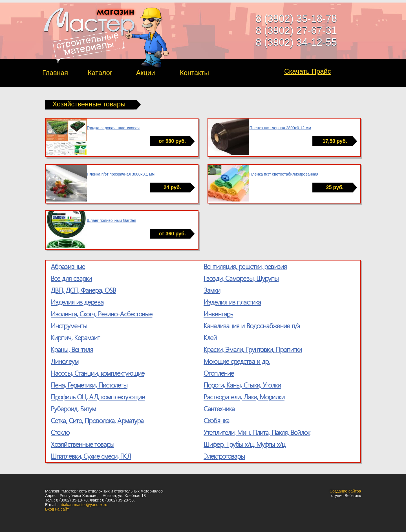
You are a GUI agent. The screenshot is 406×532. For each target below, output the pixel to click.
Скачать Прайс (308, 71)
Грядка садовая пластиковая (113, 128)
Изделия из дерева (77, 302)
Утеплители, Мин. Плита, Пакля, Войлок (257, 432)
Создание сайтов (345, 491)
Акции (146, 73)
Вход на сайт (57, 509)
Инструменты (69, 325)
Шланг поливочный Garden (112, 220)
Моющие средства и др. (237, 361)
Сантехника (219, 408)
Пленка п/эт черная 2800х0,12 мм (280, 128)
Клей (210, 337)
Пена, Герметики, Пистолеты (89, 385)
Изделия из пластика (232, 302)
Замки (212, 290)
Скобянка (216, 420)
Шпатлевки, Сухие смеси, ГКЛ (91, 456)
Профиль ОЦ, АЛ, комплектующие (98, 397)
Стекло (60, 432)
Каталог (100, 73)
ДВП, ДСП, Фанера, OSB (83, 290)
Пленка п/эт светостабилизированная (284, 174)
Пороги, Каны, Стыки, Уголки (242, 385)
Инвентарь (218, 314)
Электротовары (224, 456)
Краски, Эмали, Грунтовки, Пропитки (253, 349)
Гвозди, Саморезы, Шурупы (241, 278)
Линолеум (65, 361)
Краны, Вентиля (72, 349)
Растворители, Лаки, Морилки (244, 397)
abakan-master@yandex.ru (83, 505)
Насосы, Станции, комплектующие (98, 373)
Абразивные (68, 266)
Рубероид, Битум (73, 408)
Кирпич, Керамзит (75, 337)
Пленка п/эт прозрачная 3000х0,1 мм (121, 174)
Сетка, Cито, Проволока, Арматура (97, 420)
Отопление (219, 373)
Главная (55, 73)
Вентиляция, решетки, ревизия (245, 266)
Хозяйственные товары (82, 444)
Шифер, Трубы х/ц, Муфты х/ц (244, 444)
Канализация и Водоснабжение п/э (252, 325)
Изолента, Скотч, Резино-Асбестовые (101, 314)
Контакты (195, 73)
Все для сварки (71, 278)
